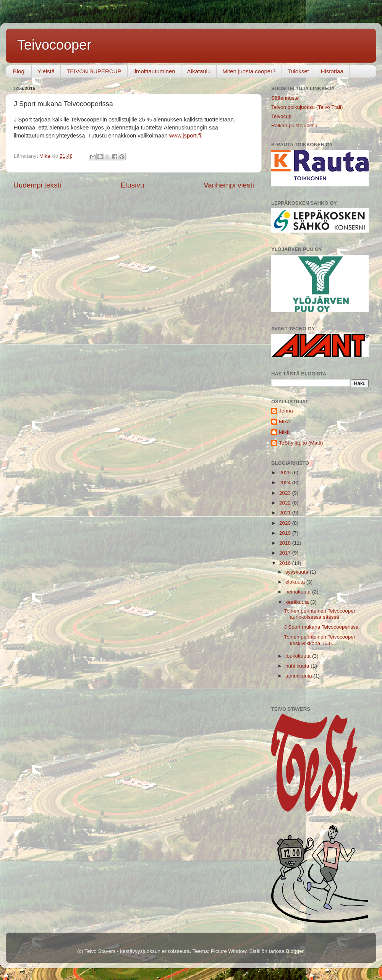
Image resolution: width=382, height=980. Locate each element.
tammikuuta (299, 676)
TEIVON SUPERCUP (94, 71)
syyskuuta (298, 572)
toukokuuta (299, 656)
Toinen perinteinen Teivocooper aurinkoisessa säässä (320, 614)
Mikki (285, 432)
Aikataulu (199, 71)
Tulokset (298, 71)
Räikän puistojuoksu (294, 125)
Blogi (19, 71)
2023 (286, 493)
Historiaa (332, 71)
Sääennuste (285, 98)
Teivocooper (54, 45)
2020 (286, 523)
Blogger (295, 951)
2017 (286, 553)
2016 (286, 563)
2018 (286, 543)
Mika (284, 421)
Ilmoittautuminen (154, 71)
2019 (286, 533)
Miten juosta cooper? (249, 71)
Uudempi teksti (37, 185)
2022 (286, 503)
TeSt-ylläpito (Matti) (301, 443)
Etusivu (133, 185)
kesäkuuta (298, 602)
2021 (286, 513)
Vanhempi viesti (229, 185)
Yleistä (46, 71)
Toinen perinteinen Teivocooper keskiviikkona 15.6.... (320, 640)
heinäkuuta (299, 592)
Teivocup (281, 116)
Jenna (286, 411)
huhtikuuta (298, 666)
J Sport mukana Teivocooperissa (321, 627)
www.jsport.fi (185, 136)
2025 (286, 473)
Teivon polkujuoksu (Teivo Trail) (307, 107)
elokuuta (296, 582)
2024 (286, 483)
